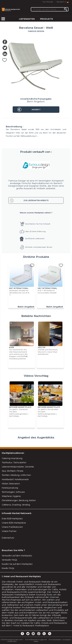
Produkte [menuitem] (47, 19)
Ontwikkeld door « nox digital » (60, 640)
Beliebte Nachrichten (36, 316)
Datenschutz (8, 538)
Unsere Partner (9, 531)
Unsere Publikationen (12, 527)
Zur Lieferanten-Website (36, 201)
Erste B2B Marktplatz (12, 519)
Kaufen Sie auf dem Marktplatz (17, 564)
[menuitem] (3, 19)
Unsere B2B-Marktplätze (14, 523)
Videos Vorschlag (36, 376)
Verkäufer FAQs (9, 560)
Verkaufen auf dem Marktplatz (17, 556)
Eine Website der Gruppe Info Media (36, 640)
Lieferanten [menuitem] (27, 19)
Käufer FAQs (8, 568)
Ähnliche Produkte (36, 257)
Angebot (36, 110)
